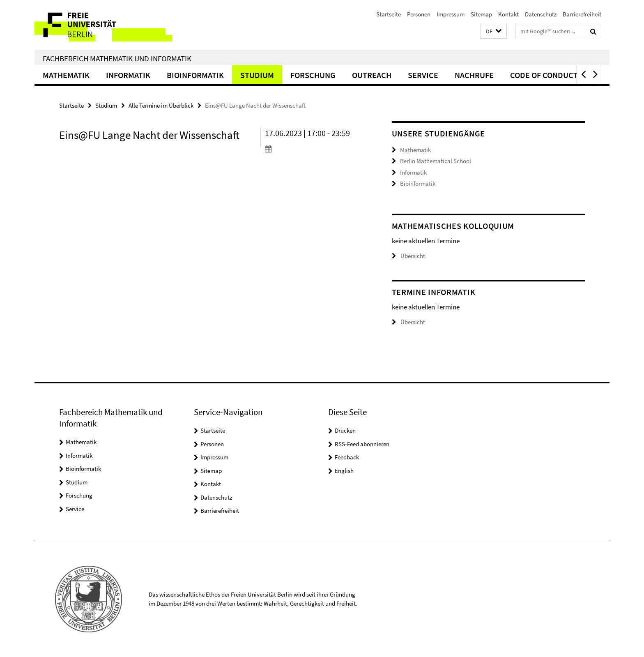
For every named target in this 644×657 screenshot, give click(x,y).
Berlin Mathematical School (436, 161)
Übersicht (408, 256)
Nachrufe (474, 75)
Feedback (347, 457)
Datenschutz (541, 14)
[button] (494, 31)
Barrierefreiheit (582, 14)
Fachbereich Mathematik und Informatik (117, 58)
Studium (257, 75)
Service (423, 75)
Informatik (128, 75)
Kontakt (508, 14)
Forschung (313, 75)
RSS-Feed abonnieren (362, 444)
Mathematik (66, 75)
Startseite (389, 14)
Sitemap (481, 14)
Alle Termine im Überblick (161, 105)
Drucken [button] (345, 430)
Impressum (451, 14)
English (344, 471)
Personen (419, 14)
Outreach (372, 75)
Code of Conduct (544, 75)
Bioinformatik (195, 75)
